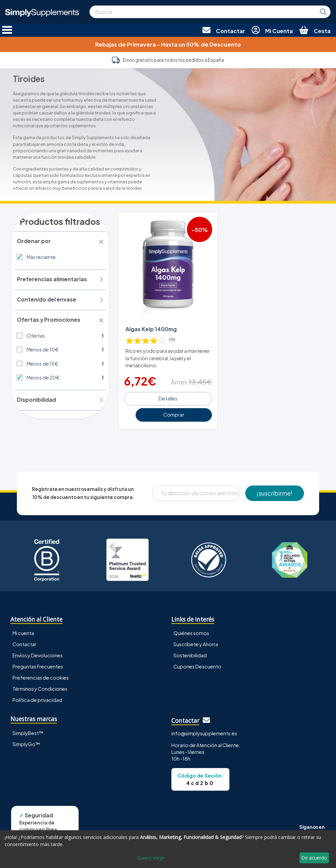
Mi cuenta (23, 633)
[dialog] (168, 849)
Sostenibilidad (190, 655)
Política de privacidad (37, 700)
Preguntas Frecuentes (38, 666)
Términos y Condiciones (40, 688)
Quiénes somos (191, 633)
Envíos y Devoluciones (38, 655)
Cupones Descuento (197, 666)
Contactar (24, 644)
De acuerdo (314, 858)
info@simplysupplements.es (204, 733)
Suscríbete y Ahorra (196, 644)
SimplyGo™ (26, 743)
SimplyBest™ (28, 732)
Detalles (168, 398)
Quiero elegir (151, 858)
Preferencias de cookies (41, 677)
